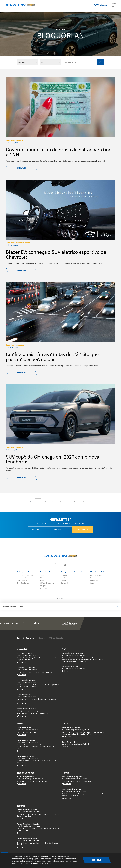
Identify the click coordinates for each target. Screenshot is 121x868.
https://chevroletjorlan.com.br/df (28, 682)
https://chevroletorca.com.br (27, 655)
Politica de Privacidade (25, 575)
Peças (92, 578)
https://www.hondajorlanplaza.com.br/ (75, 779)
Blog (64, 29)
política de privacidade (42, 863)
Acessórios (94, 580)
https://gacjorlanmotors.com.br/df (74, 655)
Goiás (42, 638)
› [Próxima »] (90, 501)
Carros (43, 580)
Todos (43, 575)
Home (58, 29)
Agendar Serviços (97, 575)
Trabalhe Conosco (24, 583)
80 (83, 501)
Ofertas (64, 580)
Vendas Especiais (67, 578)
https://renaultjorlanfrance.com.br (29, 812)
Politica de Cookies (24, 578)
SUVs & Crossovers (47, 583)
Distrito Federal (26, 638)
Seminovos (65, 575)
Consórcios (65, 583)
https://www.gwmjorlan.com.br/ (28, 730)
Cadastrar (82, 529)
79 (75, 501)
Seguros (93, 583)
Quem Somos (22, 580)
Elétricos (43, 578)
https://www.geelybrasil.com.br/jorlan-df (75, 730)
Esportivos (44, 588)
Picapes (43, 586)
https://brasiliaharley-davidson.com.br (30, 779)
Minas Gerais (56, 638)
